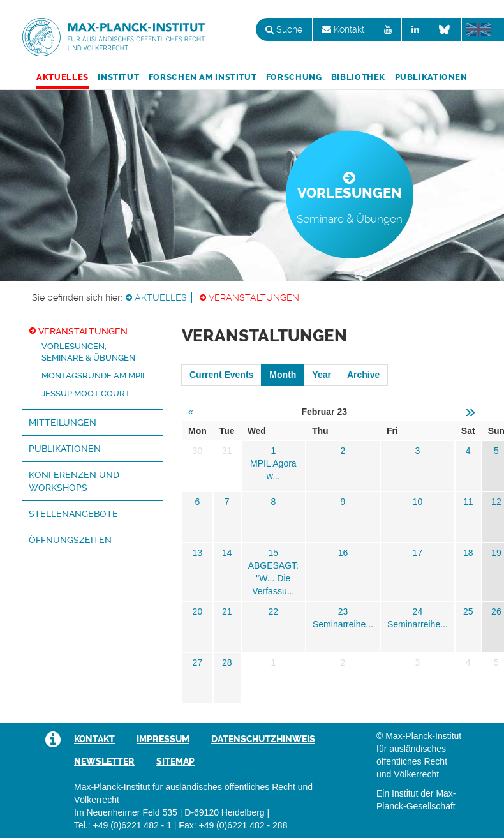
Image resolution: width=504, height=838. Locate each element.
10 (418, 502)
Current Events (221, 375)
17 (418, 553)
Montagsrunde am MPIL (94, 376)
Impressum (163, 739)
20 (198, 611)
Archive (363, 375)
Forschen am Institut (203, 77)
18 (468, 553)
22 (274, 611)
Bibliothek (358, 77)
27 (198, 662)
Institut (118, 77)
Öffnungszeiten (70, 540)
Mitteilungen (63, 423)
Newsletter (104, 761)
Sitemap (175, 761)
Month (283, 375)
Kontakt (343, 29)
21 (227, 611)
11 (468, 502)
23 (343, 611)
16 (343, 553)
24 (418, 611)
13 (198, 553)
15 (274, 553)
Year (322, 375)
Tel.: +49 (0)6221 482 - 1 (123, 825)
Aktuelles (63, 77)
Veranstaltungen (254, 297)
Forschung (294, 77)
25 (468, 611)
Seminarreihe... (343, 624)
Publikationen (431, 77)
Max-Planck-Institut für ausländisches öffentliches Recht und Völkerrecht (114, 37)
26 (496, 611)
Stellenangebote (73, 514)
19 (496, 553)
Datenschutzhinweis (263, 739)
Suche (284, 29)
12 (496, 502)
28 (227, 662)
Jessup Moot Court (86, 393)
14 (227, 553)
